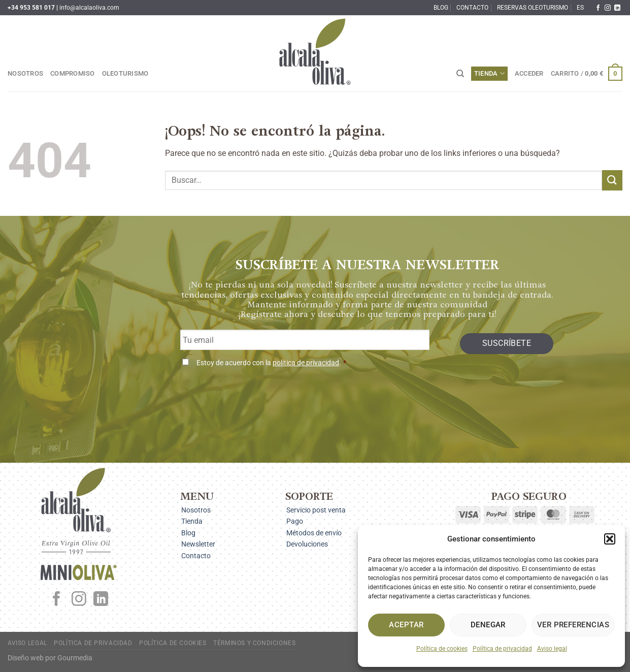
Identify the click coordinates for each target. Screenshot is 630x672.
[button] (610, 539)
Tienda (489, 73)
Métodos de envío (314, 533)
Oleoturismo (125, 73)
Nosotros (25, 73)
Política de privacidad (502, 649)
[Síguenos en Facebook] (598, 8)
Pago (295, 521)
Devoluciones (307, 544)
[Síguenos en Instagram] (608, 8)
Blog (441, 8)
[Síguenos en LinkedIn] (617, 8)
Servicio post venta (316, 510)
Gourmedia (75, 658)
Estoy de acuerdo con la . (271, 363)
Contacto (472, 8)
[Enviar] (612, 180)
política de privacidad (306, 363)
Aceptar (406, 625)
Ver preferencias (573, 625)
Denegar (488, 625)
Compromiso (73, 73)
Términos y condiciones (254, 643)
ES (580, 8)
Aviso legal (552, 649)
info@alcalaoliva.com (89, 8)
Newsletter (198, 544)
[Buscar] (460, 74)
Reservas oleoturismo (533, 8)
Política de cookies (442, 649)
